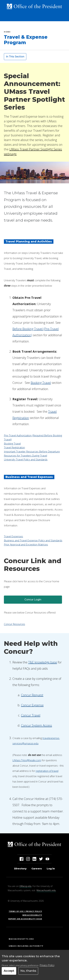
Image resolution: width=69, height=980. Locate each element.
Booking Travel (12, 444)
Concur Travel (31, 715)
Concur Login (33, 600)
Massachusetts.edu (46, 890)
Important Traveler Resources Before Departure (32, 451)
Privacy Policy (47, 965)
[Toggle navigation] (62, 18)
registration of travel (47, 771)
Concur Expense (32, 705)
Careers (37, 869)
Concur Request (32, 695)
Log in (51, 869)
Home (7, 32)
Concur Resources (14, 624)
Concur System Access (37, 725)
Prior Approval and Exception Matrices (26, 544)
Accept (9, 971)
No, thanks (28, 971)
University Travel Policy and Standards (26, 459)
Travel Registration (14, 447)
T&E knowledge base (43, 662)
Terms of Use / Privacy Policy (26, 911)
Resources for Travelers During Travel (25, 456)
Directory (20, 869)
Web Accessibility (32, 915)
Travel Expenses (13, 536)
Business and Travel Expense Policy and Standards (33, 540)
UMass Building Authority (26, 946)
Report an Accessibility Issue (26, 919)
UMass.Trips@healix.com (27, 760)
